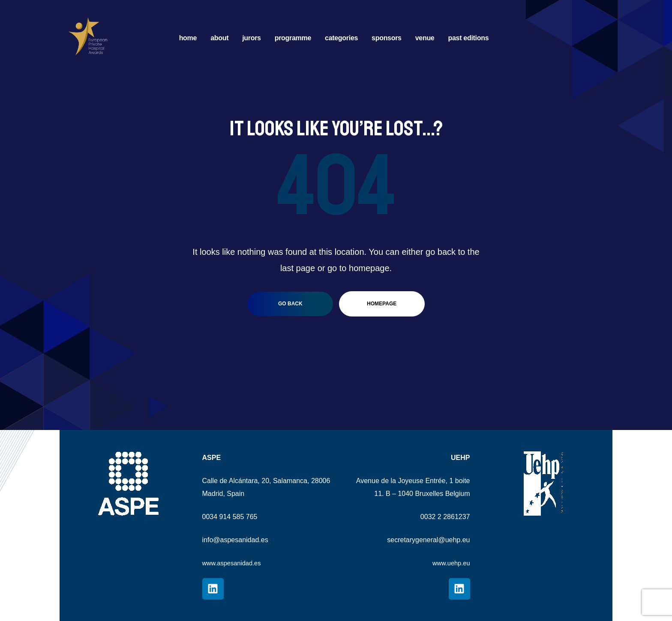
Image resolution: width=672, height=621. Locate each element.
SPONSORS (387, 38)
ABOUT (219, 38)
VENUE (425, 38)
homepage (382, 304)
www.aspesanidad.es (234, 563)
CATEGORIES (341, 38)
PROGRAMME (293, 38)
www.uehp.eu (449, 563)
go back (290, 304)
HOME (188, 38)
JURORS (252, 38)
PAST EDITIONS (468, 38)
